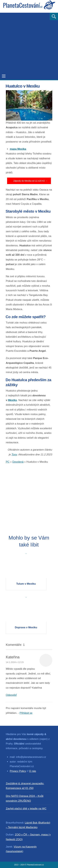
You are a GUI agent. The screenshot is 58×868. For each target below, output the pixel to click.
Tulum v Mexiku (26, 584)
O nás (33, 771)
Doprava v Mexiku (26, 627)
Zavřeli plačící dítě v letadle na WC (26, 809)
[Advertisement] (29, 42)
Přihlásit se (26, 713)
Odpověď (11, 695)
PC (8, 462)
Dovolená (18, 462)
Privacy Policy (18, 771)
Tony (14, 455)
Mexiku (13, 400)
